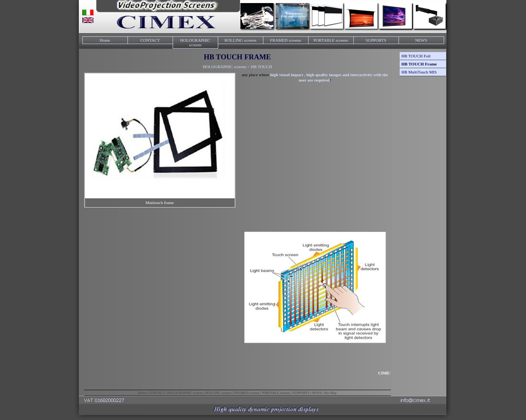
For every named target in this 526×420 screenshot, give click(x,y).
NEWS (421, 40)
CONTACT (150, 40)
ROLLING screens (240, 40)
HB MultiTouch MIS (419, 72)
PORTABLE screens (331, 40)
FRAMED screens (286, 40)
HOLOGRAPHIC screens (195, 42)
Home (105, 40)
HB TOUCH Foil (416, 56)
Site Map (330, 393)
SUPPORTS (376, 40)
